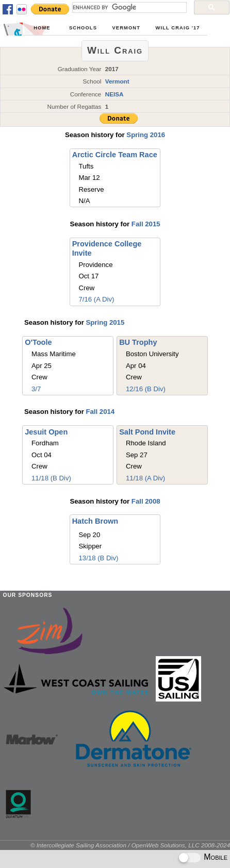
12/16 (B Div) (146, 389)
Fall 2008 (146, 501)
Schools (83, 28)
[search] (128, 7)
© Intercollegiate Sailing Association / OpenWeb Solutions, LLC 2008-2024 (130, 845)
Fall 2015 (146, 224)
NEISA (114, 94)
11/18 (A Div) (145, 478)
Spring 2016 (146, 135)
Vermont (126, 28)
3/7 (36, 389)
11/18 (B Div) (51, 478)
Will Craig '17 (178, 28)
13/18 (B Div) (98, 558)
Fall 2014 (100, 412)
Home (42, 28)
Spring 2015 (105, 322)
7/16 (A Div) (96, 299)
